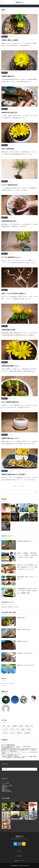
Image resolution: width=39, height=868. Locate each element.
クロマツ (13, 733)
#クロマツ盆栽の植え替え (10, 185)
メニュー (2, 2)
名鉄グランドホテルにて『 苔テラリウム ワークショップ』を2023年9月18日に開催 (19, 753)
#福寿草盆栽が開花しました (10, 366)
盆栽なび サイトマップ (19, 861)
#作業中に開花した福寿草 (10, 40)
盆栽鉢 (21, 726)
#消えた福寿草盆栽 (8, 149)
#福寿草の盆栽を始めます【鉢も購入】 (14, 474)
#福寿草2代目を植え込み (9, 113)
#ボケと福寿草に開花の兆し (10, 402)
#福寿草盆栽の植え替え (9, 221)
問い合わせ (19, 851)
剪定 (9, 726)
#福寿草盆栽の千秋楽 (8, 330)
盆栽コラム (5, 37)
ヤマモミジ (5, 733)
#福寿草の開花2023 (8, 76)
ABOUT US (19, 856)
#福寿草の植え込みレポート (10, 438)
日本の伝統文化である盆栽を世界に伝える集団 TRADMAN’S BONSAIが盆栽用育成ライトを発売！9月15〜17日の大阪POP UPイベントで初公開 (19, 749)
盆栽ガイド (5, 788)
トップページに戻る (20, 486)
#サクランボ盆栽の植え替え (8, 745)
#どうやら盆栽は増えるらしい (11, 257)
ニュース (4, 784)
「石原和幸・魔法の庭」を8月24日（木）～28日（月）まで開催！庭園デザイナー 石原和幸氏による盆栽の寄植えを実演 (19, 757)
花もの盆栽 (27, 733)
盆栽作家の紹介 (6, 790)
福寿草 (23, 729)
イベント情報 (5, 783)
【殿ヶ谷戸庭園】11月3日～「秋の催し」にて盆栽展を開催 (16, 747)
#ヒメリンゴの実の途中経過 (8, 746)
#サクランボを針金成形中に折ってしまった (12, 754)
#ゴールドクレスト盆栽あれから (9, 751)
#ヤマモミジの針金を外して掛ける (10, 755)
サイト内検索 (37, 2)
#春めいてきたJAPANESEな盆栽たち (14, 293)
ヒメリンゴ (5, 729)
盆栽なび (20, 2)
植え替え (20, 733)
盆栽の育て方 (5, 787)
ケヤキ (12, 729)
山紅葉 (27, 726)
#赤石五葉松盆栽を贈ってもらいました (11, 748)
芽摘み (29, 729)
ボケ (18, 729)
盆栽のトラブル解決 (7, 786)
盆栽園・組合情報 (6, 791)
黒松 (4, 726)
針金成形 (15, 726)
